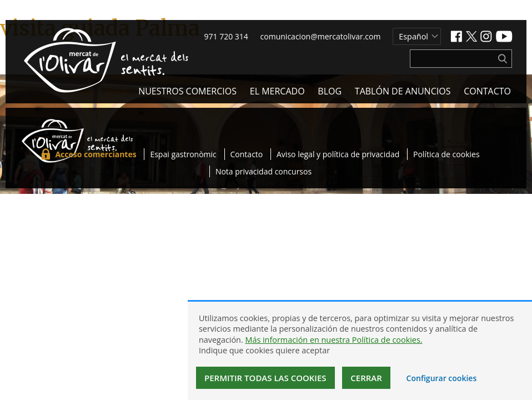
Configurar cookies (442, 378)
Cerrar (366, 378)
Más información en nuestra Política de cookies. (333, 340)
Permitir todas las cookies (265, 378)
